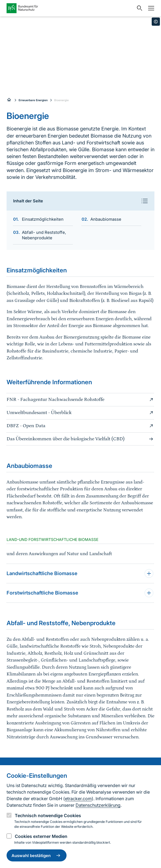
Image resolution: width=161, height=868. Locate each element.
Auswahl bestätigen (37, 855)
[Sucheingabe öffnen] (138, 8)
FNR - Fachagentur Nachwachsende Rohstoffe (81, 400)
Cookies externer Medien (41, 836)
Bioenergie (61, 100)
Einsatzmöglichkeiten (43, 219)
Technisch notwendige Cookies (48, 815)
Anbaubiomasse (106, 219)
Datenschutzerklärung (98, 805)
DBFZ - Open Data (81, 426)
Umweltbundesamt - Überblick (81, 413)
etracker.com (78, 799)
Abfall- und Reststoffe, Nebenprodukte (44, 235)
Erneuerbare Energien (33, 100)
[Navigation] (150, 8)
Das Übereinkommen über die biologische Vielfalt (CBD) (81, 439)
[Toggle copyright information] (156, 22)
